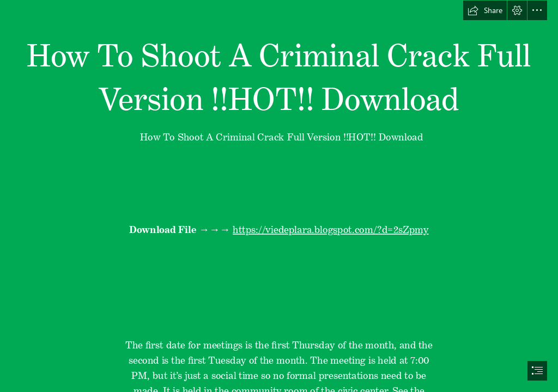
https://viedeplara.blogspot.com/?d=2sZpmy (331, 227)
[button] (485, 10)
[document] (279, 196)
